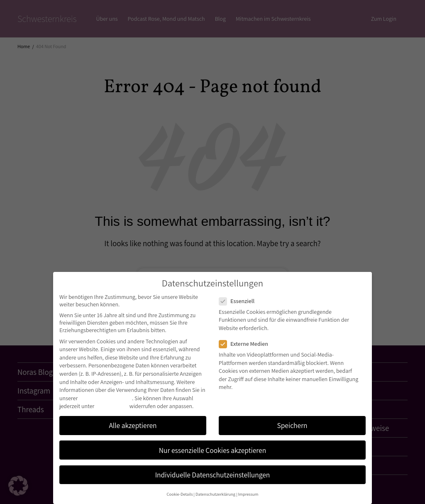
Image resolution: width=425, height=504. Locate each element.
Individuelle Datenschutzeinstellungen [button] (213, 475)
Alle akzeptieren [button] (133, 425)
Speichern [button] (292, 425)
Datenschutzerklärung (105, 398)
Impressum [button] (248, 494)
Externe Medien (246, 344)
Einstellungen (112, 406)
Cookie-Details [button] (180, 494)
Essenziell (239, 301)
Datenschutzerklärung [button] (215, 494)
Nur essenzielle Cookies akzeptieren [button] (212, 450)
